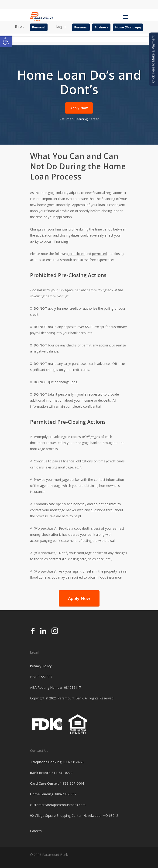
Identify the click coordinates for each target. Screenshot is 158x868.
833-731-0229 (74, 762)
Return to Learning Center (79, 119)
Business (101, 27)
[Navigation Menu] (125, 17)
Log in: (61, 26)
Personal (39, 27)
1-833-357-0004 (72, 783)
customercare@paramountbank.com (58, 805)
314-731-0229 (62, 773)
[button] (6, 41)
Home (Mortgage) (128, 27)
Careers (36, 831)
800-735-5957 (66, 794)
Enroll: (19, 26)
